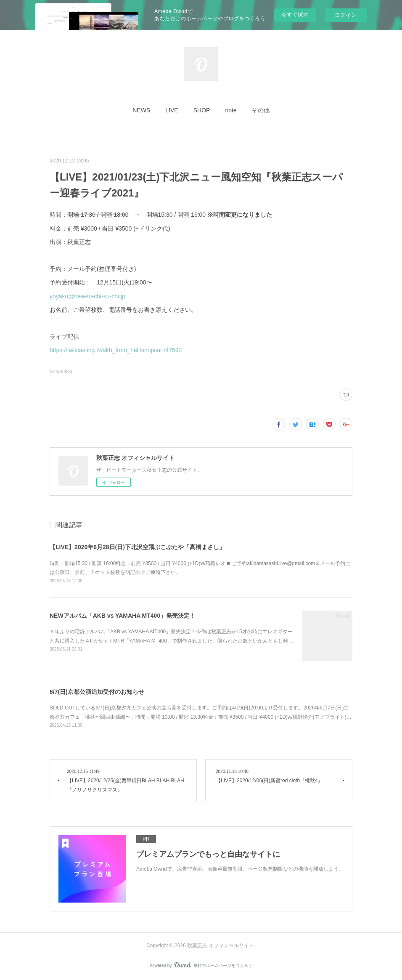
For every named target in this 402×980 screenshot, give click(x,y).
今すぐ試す (295, 15)
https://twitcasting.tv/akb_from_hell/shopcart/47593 (116, 350)
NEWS (141, 110)
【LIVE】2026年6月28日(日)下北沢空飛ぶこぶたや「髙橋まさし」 (137, 547)
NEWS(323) (61, 372)
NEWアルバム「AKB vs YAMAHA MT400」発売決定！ (123, 616)
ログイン (346, 15)
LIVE (172, 110)
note (231, 110)
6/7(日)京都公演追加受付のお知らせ (97, 692)
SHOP (202, 110)
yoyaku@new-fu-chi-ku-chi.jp (87, 296)
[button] (141, 110)
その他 (261, 110)
